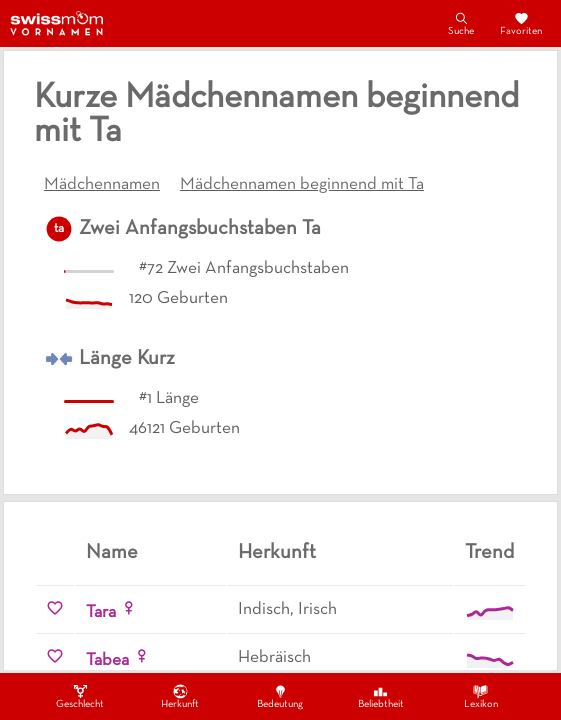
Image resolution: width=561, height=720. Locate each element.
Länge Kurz (127, 359)
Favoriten (521, 23)
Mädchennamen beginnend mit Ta (302, 185)
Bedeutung (280, 696)
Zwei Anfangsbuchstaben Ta (200, 229)
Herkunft (180, 696)
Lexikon (481, 696)
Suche (461, 23)
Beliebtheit (381, 696)
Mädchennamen (102, 185)
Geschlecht (80, 696)
